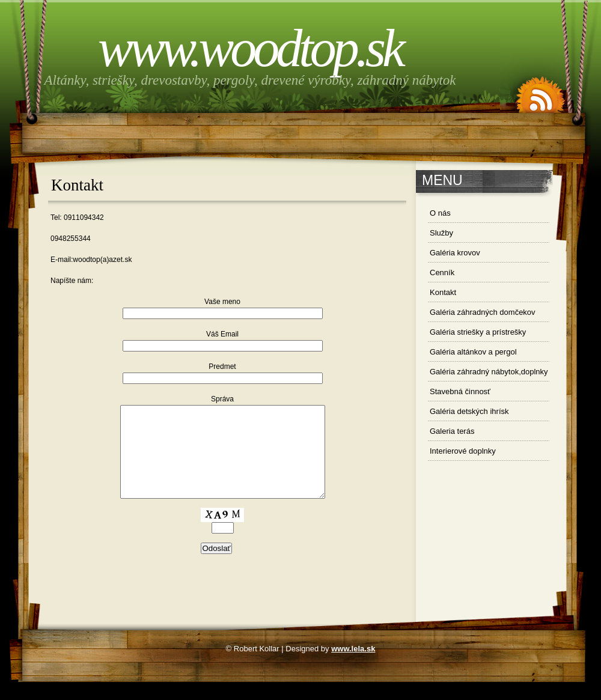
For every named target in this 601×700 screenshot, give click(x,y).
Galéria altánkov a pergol (473, 352)
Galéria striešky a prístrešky (478, 332)
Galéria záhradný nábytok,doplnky (489, 372)
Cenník (442, 272)
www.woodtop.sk (250, 48)
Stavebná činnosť (460, 391)
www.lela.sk (353, 667)
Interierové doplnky (463, 451)
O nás (440, 213)
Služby (441, 233)
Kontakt (443, 292)
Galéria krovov (455, 253)
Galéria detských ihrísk (469, 411)
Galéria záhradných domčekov (483, 312)
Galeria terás (452, 431)
